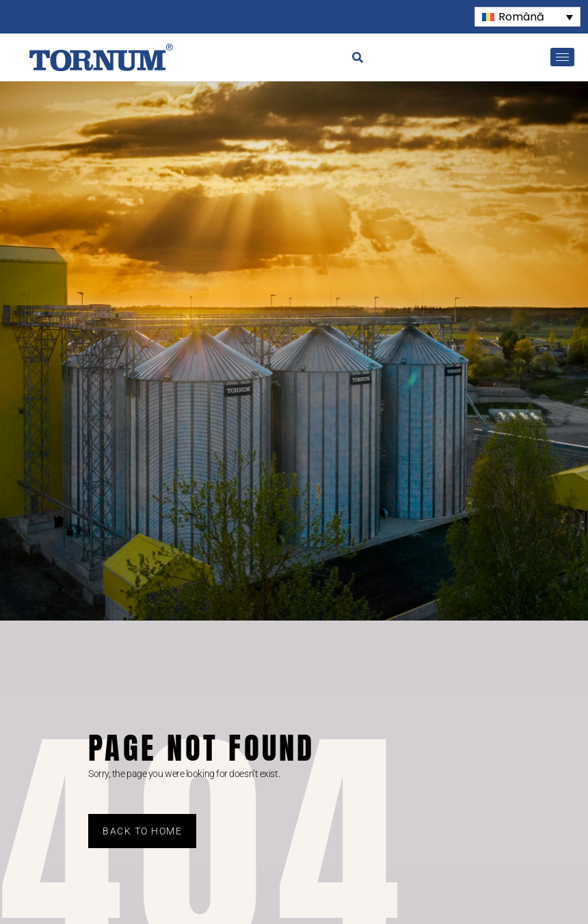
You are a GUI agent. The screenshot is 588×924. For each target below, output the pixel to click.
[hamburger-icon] (562, 57)
